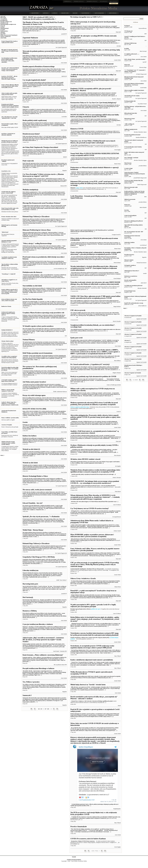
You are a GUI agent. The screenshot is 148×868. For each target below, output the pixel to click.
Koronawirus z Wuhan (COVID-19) (79, 841)
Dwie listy (127, 210)
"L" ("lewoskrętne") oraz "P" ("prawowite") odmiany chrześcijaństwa (135, 71)
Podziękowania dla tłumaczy (32, 272)
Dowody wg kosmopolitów (130, 280)
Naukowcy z (74, 287)
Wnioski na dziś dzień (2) (31, 449)
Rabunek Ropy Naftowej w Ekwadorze (36, 217)
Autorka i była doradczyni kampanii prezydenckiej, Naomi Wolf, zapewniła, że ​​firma (90, 158)
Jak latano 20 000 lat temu (130, 43)
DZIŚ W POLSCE (113, 13)
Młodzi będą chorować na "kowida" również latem (88, 685)
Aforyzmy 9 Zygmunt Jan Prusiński (133, 373)
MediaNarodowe (4, 31)
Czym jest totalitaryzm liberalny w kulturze (38, 624)
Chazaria (26, 107)
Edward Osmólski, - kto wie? (33, 503)
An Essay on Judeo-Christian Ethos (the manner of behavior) (134, 181)
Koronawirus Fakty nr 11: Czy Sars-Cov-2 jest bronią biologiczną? (93, 103)
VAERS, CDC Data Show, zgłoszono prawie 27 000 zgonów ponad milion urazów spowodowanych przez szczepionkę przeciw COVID (95, 297)
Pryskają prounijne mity (130, 101)
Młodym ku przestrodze (130, 199)
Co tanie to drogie (128, 168)
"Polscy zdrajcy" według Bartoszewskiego (37, 243)
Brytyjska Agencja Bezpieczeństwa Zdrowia (81, 609)
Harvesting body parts (30, 584)
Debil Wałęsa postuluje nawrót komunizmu (37, 353)
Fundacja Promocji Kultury (74, 860)
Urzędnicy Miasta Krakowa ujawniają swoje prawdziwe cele (43, 313)
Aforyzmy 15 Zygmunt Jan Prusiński (133, 322)
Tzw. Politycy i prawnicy (31, 682)
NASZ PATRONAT (85, 13)
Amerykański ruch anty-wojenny (132, 96)
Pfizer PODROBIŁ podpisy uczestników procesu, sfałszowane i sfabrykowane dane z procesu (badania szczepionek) (92, 536)
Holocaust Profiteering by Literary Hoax (37, 230)
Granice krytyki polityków (130, 216)
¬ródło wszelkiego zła (129, 124)
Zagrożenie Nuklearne (30, 38)
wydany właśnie (79, 188)
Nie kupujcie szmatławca (130, 265)
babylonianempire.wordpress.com (8, 24)
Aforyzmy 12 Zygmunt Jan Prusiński (133, 347)
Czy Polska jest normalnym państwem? (133, 286)
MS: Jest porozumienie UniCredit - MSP (134, 232)
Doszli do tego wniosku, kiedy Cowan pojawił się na (94, 729)
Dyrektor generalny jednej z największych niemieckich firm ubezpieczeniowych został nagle (92, 474)
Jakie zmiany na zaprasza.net (33, 93)
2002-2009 (75, 13)
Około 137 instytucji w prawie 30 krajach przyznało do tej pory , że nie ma (88, 486)
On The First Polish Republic (33, 299)
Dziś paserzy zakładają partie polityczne (134, 221)
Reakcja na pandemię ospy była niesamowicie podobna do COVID (93, 377)
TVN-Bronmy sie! (128, 31)
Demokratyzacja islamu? (31, 134)
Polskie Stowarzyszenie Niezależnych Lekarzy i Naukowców (9, 36)
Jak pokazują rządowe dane (77, 66)
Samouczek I (27, 695)
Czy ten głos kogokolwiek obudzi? (34, 80)
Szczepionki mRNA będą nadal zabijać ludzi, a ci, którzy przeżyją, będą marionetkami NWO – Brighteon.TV (95, 51)
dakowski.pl (3, 18)
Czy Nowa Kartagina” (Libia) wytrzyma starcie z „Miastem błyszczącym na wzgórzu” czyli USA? (43, 175)
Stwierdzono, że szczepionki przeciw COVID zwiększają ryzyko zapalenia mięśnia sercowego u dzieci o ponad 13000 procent (92, 647)
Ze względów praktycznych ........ (132, 54)
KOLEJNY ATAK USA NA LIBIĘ (34, 409)
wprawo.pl (3, 16)
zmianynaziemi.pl (4, 28)
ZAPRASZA (79, 1)
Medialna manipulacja (30, 190)
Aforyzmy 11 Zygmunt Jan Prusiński (133, 353)
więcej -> (2, 455)
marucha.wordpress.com (6, 22)
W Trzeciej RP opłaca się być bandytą (133, 147)
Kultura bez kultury (30, 436)
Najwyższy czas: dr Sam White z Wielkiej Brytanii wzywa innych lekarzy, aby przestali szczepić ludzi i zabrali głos (93, 142)
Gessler (25, 422)
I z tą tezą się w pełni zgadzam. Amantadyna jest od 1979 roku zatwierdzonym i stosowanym (94, 830)
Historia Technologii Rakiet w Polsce (35, 476)
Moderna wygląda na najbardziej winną (80, 407)
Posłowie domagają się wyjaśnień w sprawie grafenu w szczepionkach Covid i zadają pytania (95, 715)
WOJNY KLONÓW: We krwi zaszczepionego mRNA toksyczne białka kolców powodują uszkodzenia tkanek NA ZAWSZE (95, 116)
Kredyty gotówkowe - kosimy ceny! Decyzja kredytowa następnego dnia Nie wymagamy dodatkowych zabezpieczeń (134, 193)
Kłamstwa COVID (77, 129)
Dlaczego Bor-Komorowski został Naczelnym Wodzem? (42, 203)
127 (46, 709)
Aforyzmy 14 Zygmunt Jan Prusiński (133, 328)
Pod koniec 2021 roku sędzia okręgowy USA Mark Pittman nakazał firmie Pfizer (89, 502)
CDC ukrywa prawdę (78, 310)
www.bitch (89, 82)
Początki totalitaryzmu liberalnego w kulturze (38, 668)
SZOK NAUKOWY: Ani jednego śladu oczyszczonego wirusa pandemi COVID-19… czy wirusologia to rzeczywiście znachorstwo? (95, 482)
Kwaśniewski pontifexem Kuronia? (132, 135)
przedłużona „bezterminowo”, (88, 331)
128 (48, 709)
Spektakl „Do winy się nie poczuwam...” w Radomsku (41, 517)
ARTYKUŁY (46, 13)
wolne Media (3, 38)
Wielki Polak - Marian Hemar (33, 530)
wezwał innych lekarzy (83, 145)
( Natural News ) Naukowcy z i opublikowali (90, 701)
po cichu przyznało (99, 569)
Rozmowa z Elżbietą (30, 611)
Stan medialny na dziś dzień (32, 286)
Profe (96, 804)
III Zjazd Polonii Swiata (130, 291)
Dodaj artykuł (114, 3)
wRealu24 (3, 32)
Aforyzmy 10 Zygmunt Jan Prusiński (133, 359)
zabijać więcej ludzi (115, 56)
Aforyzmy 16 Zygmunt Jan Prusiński (133, 316)
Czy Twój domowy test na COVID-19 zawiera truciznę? (90, 508)
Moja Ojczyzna (128, 163)
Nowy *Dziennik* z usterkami (131, 158)
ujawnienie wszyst (112, 502)
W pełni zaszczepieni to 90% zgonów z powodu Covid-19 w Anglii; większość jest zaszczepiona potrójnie (93, 606)
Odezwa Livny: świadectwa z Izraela (83, 578)
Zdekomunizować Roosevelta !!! (132, 271)
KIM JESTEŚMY (35, 13)
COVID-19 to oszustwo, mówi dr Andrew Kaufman (88, 839)
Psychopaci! (127, 26)
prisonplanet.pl (4, 20)
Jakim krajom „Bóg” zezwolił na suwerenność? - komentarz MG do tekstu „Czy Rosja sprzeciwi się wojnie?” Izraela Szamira (43, 640)
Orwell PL (3, 30)
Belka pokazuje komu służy (131, 113)
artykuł (111, 701)
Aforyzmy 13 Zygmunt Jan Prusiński (133, 334)
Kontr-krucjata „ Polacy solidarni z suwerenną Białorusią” (43, 655)
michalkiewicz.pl (4, 23)
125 (41, 709)
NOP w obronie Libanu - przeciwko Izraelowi (135, 59)
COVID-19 (55, 13)
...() (115, 474)
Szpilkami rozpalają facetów (131, 129)
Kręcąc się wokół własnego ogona (34, 395)
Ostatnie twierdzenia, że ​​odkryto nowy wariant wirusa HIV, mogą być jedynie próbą (90, 638)
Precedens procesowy (129, 255)
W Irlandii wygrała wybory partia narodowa (38, 326)
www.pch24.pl (4, 19)
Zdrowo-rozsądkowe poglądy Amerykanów (134, 90)
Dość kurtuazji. (28, 597)
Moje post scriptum (129, 260)
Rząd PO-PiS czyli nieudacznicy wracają (134, 303)
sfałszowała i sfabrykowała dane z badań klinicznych (102, 540)
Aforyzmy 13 (127, 341)
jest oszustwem (91, 841)
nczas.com (3, 26)
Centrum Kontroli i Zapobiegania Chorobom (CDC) (83, 569)
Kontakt (74, 857)
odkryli (84, 287)
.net (68, 1)
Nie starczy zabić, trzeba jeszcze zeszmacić (37, 490)
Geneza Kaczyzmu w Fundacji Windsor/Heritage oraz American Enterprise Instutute (135, 174)
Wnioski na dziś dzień (30, 463)
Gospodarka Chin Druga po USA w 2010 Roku (39, 557)
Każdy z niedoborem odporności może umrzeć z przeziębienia (92, 660)
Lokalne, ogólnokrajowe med (108, 357)
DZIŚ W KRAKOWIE (99, 13)
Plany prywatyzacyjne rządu (131, 187)
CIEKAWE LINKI (65, 13)
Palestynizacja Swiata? (130, 119)
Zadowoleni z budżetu (129, 242)
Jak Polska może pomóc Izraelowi (34, 382)
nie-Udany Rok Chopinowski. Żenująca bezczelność (40, 147)
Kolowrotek (127, 65)
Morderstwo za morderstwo (131, 276)
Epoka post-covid (76, 338)
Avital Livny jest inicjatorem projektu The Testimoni (95, 582)
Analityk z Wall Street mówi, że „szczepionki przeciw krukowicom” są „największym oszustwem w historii (95, 432)
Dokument (73, 188)
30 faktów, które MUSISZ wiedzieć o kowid (85, 459)
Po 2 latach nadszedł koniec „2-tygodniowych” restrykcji (90, 364)
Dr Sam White (74, 145)
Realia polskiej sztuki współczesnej (35, 120)
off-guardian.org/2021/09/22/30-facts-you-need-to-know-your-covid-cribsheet (88, 462)
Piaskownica (127, 205)
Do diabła (127, 49)
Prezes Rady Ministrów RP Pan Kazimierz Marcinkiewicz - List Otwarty (134, 84)
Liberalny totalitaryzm (30, 570)
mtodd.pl (2, 27)
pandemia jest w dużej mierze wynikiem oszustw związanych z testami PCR (89, 818)
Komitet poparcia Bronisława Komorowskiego (39, 67)
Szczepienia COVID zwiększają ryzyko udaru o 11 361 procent (92, 64)
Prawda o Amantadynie (79, 827)
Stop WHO (3, 34)
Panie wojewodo (28, 161)
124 (39, 709)
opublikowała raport (96, 609)
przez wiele (108, 678)
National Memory (29, 340)
